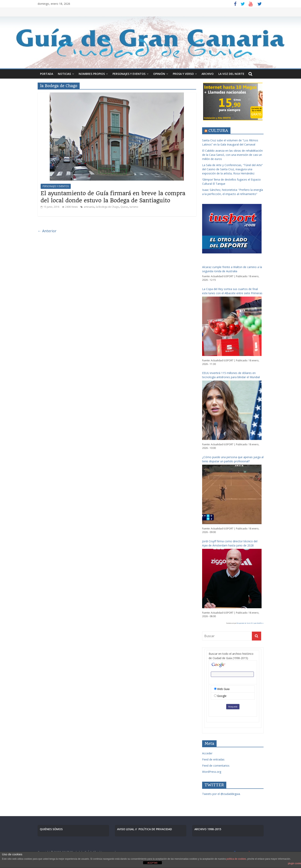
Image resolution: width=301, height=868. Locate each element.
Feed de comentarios (216, 766)
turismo (134, 207)
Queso (124, 207)
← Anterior (47, 231)
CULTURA (218, 131)
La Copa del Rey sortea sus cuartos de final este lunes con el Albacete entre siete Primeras (232, 291)
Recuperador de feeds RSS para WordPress (250, 623)
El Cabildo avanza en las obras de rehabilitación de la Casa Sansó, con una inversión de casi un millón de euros (232, 155)
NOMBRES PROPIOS (92, 74)
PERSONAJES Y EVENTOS (129, 74)
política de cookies (236, 859)
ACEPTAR (152, 863)
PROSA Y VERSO (183, 74)
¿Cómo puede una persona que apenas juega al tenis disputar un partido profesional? (233, 459)
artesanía (89, 207)
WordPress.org (212, 772)
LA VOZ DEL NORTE (231, 74)
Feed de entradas (213, 759)
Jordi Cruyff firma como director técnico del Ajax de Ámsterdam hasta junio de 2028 (230, 543)
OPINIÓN (159, 74)
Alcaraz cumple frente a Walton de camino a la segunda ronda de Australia (232, 269)
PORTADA (47, 74)
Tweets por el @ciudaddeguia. (221, 794)
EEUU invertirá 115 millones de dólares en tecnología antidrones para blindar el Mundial (231, 375)
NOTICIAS (64, 74)
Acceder (207, 753)
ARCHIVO (208, 74)
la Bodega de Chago (107, 207)
